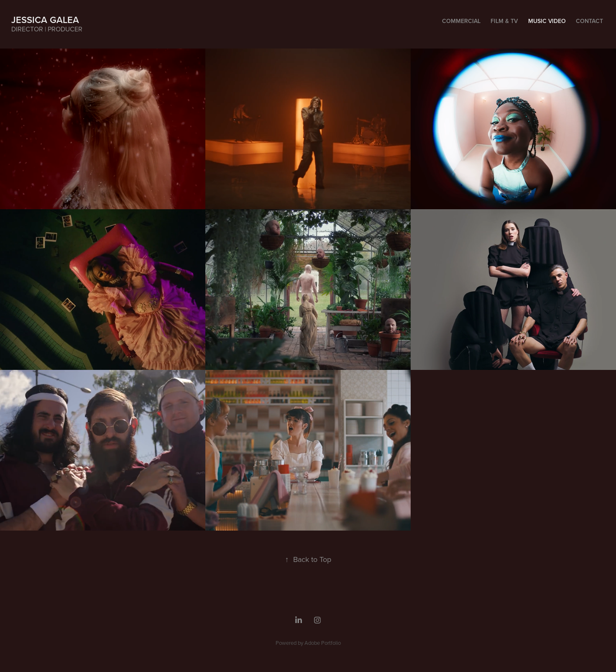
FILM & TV (504, 21)
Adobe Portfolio (323, 643)
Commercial (461, 21)
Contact (589, 21)
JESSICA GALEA (45, 20)
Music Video (547, 21)
